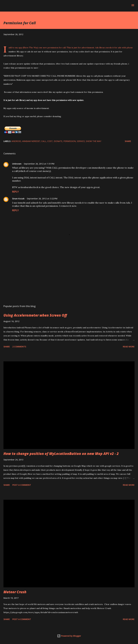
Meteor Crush (15, 592)
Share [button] (128, 141)
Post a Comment (22, 485)
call (44, 141)
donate (58, 141)
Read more (129, 347)
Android (16, 141)
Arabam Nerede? (31, 141)
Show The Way (94, 141)
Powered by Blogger (69, 636)
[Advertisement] (69, 275)
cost (50, 141)
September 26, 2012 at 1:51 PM (39, 164)
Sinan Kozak (18, 199)
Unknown (17, 164)
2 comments (19, 347)
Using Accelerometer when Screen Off (35, 315)
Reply (15, 192)
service (81, 141)
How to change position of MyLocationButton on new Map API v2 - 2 (61, 454)
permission (70, 141)
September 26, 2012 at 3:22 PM (42, 199)
